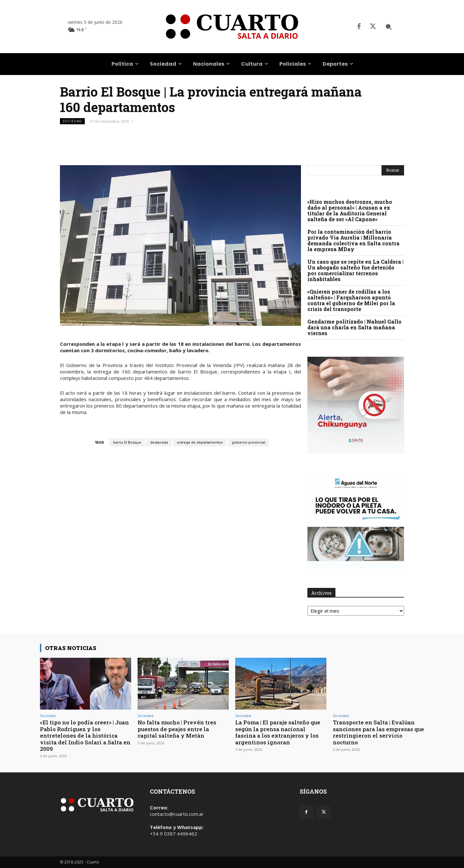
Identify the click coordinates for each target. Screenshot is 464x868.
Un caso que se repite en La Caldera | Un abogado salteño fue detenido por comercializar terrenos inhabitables (355, 270)
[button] (389, 27)
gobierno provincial (248, 443)
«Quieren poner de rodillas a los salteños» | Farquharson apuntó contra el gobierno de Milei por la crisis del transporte (351, 300)
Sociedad (72, 121)
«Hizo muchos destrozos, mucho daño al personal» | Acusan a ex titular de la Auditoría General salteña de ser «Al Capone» (350, 210)
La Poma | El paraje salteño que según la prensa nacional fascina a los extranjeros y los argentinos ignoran (278, 732)
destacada (159, 443)
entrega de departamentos (200, 443)
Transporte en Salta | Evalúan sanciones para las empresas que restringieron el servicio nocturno (378, 732)
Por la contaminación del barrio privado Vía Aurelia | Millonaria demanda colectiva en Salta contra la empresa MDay (353, 240)
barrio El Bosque (127, 443)
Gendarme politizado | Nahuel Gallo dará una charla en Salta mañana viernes (354, 327)
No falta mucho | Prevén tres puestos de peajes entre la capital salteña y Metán (177, 729)
